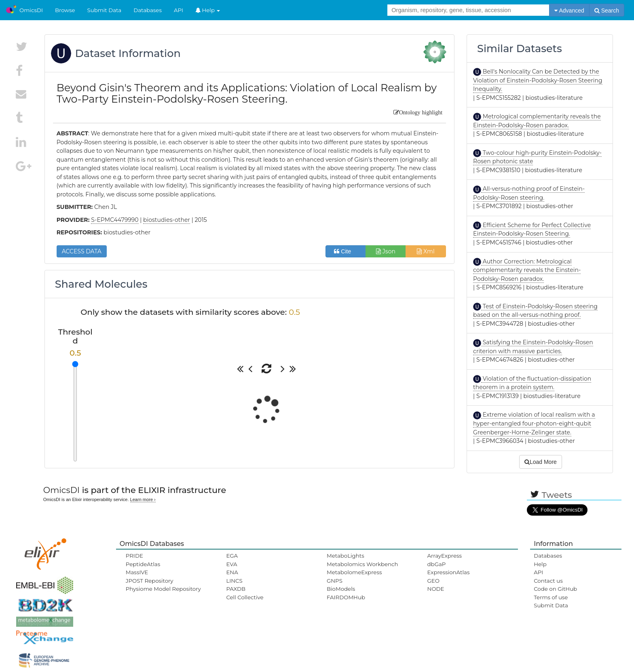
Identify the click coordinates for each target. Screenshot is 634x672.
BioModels (341, 589)
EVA (231, 564)
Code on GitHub (555, 589)
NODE (436, 589)
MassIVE (137, 572)
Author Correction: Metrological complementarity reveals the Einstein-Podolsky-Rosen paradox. (527, 270)
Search (607, 11)
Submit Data (105, 10)
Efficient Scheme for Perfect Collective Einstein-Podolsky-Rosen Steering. (532, 230)
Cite (346, 251)
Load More (541, 462)
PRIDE (134, 556)
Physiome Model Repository (163, 589)
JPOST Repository (150, 581)
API (179, 10)
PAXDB (236, 589)
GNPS (335, 581)
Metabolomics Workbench (362, 564)
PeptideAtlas (143, 564)
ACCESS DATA (82, 251)
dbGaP (437, 564)
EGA (232, 556)
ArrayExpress (445, 556)
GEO (433, 581)
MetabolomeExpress (354, 572)
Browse (65, 10)
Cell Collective (245, 597)
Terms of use (551, 597)
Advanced (569, 11)
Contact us (548, 581)
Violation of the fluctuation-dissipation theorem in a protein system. (532, 383)
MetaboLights (346, 556)
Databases (148, 10)
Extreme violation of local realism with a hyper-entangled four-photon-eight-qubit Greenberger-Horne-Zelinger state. (534, 423)
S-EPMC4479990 (115, 220)
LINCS (234, 581)
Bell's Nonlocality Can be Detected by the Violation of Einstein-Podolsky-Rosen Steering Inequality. (538, 80)
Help (208, 10)
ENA (232, 572)
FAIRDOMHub (346, 597)
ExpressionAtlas (449, 572)
